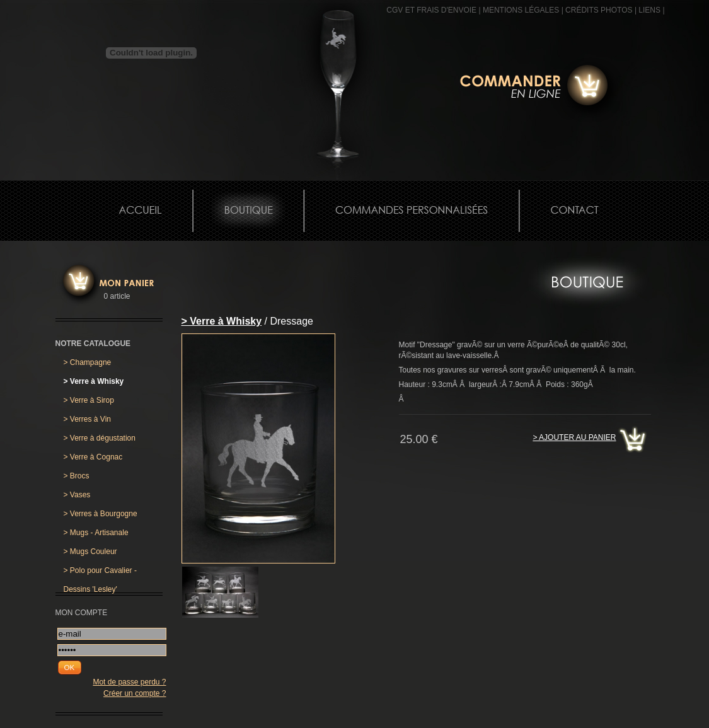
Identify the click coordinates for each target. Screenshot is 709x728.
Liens (649, 10)
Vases (77, 495)
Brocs (77, 476)
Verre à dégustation (100, 438)
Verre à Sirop (89, 400)
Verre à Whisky (94, 381)
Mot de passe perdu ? (129, 682)
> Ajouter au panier (574, 437)
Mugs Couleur (90, 552)
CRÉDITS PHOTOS (599, 10)
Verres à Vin (88, 419)
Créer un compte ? (135, 693)
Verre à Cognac (93, 457)
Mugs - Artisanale (96, 533)
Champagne (88, 362)
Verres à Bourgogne (101, 514)
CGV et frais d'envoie (431, 10)
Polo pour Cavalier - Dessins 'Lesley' (100, 573)
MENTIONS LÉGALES (521, 10)
